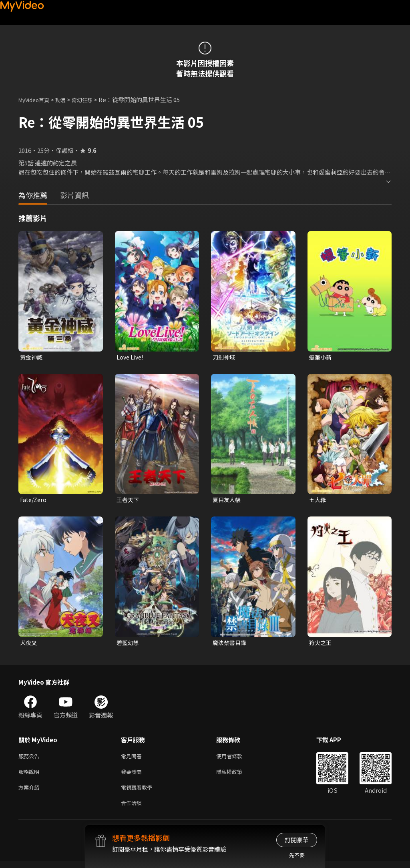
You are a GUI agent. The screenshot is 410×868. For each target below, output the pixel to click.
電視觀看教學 (139, 793)
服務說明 (30, 776)
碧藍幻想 (129, 644)
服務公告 (30, 759)
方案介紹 (30, 793)
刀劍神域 (225, 357)
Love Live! (131, 357)
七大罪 (318, 501)
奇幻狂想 (91, 99)
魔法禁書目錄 (231, 644)
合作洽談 (133, 809)
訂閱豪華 (297, 840)
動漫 (67, 99)
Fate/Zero (34, 501)
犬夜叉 (29, 644)
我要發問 (133, 776)
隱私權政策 (236, 776)
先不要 (297, 855)
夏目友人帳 (228, 501)
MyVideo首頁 (37, 99)
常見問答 (133, 759)
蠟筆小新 (321, 357)
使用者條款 (236, 759)
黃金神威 (32, 357)
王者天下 (129, 501)
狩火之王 (321, 644)
